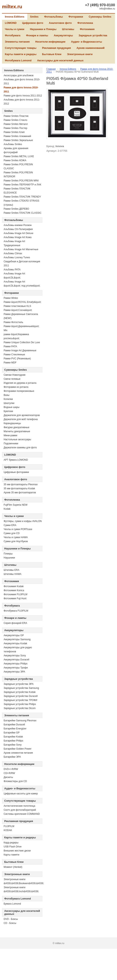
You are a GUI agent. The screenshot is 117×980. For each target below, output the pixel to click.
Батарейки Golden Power (18, 749)
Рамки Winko (11, 298)
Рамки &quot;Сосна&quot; (18, 310)
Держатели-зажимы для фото (20, 448)
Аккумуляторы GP (14, 635)
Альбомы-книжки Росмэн (18, 225)
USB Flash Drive (13, 847)
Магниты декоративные (17, 431)
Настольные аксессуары (17, 439)
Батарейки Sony (13, 745)
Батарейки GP (12, 733)
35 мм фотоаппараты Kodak (19, 488)
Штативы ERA (11, 570)
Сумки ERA (10, 525)
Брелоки (8, 411)
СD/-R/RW (9, 773)
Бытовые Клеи (52, 54)
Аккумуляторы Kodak (15, 643)
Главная (51, 69)
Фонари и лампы (37, 35)
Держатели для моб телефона (21, 419)
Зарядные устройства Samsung (21, 688)
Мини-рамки (10, 435)
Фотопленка (85, 23)
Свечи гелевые (12, 379)
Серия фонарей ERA (15, 623)
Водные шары (11, 407)
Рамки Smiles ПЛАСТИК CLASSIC (22, 213)
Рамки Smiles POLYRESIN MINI (21, 181)
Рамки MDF (10, 363)
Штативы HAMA (13, 574)
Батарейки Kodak (13, 737)
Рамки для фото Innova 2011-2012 (23, 96)
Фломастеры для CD (15, 781)
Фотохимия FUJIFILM (16, 594)
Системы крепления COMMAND (22, 814)
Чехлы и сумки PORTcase (18, 529)
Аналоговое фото (60, 23)
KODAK (8, 830)
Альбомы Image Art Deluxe (18, 233)
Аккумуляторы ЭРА (14, 672)
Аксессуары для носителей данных (60, 60)
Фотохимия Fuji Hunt (15, 598)
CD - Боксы (10, 923)
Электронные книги (80, 54)
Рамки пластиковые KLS (17, 306)
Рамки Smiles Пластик (16, 116)
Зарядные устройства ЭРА (19, 684)
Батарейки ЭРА (12, 757)
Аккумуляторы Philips (16, 664)
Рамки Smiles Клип (14, 132)
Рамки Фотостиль (13, 322)
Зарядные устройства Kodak (20, 692)
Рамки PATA (10, 346)
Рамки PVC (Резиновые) (17, 359)
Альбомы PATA (12, 270)
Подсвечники (11, 443)
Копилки (8, 399)
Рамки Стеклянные (14, 355)
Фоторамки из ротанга (16, 387)
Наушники (9, 558)
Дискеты (8, 777)
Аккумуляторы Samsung (17, 639)
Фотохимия (87, 29)
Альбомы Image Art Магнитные (21, 249)
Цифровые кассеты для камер (21, 794)
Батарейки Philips (13, 741)
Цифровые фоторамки (16, 472)
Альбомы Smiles (13, 144)
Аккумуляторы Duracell (16, 660)
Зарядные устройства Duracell (21, 696)
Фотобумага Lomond (18, 60)
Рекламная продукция (56, 48)
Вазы (7, 395)
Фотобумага (13, 35)
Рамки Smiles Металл (16, 124)
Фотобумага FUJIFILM (16, 611)
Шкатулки (9, 403)
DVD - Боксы (11, 919)
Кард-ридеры (11, 843)
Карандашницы (12, 423)
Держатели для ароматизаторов (22, 415)
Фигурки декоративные (16, 427)
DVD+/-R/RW (11, 769)
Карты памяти (11, 855)
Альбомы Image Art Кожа (18, 237)
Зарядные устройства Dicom (20, 708)
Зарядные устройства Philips (20, 704)
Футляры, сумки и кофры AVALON (23, 521)
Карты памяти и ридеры (21, 54)
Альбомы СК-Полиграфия (18, 229)
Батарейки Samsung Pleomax (20, 721)
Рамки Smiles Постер (15, 128)
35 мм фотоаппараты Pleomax (21, 484)
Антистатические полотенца (19, 806)
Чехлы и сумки (15, 29)
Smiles (34, 17)
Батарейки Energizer (15, 729)
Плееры (8, 554)
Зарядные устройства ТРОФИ (20, 700)
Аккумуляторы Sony (15, 656)
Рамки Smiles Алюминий (17, 136)
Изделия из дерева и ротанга (20, 383)
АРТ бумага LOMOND (16, 460)
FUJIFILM (9, 826)
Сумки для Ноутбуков (16, 541)
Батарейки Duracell (14, 725)
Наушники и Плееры (43, 29)
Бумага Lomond (12, 904)
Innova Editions (15, 17)
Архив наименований (90, 48)
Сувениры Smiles (100, 17)
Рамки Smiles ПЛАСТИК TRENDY (22, 197)
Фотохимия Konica (14, 590)
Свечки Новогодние (15, 375)
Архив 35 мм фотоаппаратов (20, 493)
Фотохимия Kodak (14, 586)
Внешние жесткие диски (17, 851)
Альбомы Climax (13, 253)
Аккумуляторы (63, 35)
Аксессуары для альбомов (19, 75)
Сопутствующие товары (21, 48)
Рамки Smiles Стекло (15, 120)
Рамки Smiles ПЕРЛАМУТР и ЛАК (22, 185)
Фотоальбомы (54, 17)
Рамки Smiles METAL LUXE (19, 156)
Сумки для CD (12, 533)
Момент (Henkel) (13, 867)
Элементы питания (17, 42)
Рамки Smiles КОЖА (15, 160)
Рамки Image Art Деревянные (20, 350)
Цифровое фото (33, 23)
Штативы (68, 29)
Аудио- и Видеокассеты (87, 42)
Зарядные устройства (93, 35)
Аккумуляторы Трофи (16, 668)
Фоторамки (76, 17)
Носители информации (50, 42)
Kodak (7, 509)
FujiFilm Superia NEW (16, 505)
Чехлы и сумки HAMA (16, 537)
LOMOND (11, 23)
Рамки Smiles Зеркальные (18, 140)
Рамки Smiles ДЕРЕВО (16, 209)
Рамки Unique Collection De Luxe (22, 342)
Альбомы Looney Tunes (17, 257)
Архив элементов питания (18, 753)
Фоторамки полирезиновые (19, 391)
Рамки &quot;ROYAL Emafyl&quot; (22, 302)
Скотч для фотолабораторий (20, 810)
